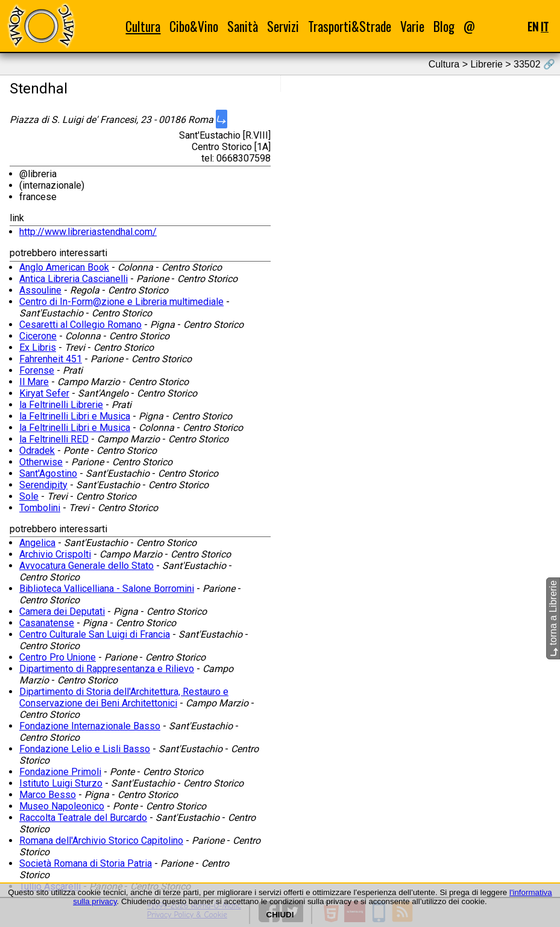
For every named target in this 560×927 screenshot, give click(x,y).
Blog (444, 26)
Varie (412, 26)
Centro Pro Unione (58, 657)
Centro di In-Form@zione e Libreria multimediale (121, 302)
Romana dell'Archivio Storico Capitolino (101, 841)
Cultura (143, 26)
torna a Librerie (553, 618)
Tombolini (40, 508)
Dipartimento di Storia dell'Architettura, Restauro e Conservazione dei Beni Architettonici (124, 697)
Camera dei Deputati (62, 611)
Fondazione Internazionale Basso (90, 726)
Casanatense (47, 623)
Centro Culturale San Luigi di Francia (95, 634)
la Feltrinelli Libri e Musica (75, 416)
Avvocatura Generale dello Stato (87, 566)
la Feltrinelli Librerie (61, 405)
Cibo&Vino (194, 26)
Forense (37, 370)
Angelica (37, 543)
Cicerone (38, 336)
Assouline (40, 290)
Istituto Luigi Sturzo (61, 783)
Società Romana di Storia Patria (86, 863)
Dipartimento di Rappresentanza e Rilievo (107, 669)
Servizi (283, 26)
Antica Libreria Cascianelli (74, 279)
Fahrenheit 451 (51, 359)
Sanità (243, 26)
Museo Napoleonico (62, 806)
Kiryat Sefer (44, 393)
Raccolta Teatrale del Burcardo (83, 818)
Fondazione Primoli (60, 772)
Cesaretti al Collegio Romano (80, 325)
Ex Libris (38, 347)
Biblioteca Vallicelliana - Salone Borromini (107, 589)
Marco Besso (48, 795)
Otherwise (41, 462)
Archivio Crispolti (55, 554)
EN (533, 26)
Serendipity (43, 485)
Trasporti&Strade (350, 26)
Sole (29, 496)
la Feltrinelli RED (54, 439)
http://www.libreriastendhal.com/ (88, 232)
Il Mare (34, 382)
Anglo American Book (64, 267)
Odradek (37, 451)
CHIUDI (280, 915)
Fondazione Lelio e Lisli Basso (85, 749)
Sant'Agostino (48, 473)
